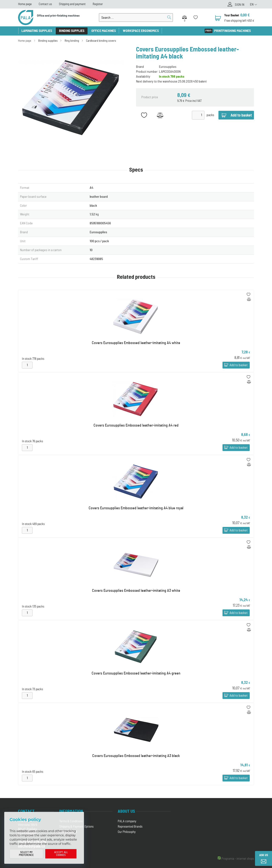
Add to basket (239, 365)
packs (210, 115)
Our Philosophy (127, 832)
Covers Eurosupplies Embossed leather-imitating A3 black (136, 756)
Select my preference (26, 854)
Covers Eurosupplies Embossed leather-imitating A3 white (136, 591)
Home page (25, 4)
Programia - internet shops (238, 859)
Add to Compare (160, 115)
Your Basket (232, 15)
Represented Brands (130, 827)
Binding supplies (72, 31)
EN (252, 4)
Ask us (264, 855)
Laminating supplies (37, 31)
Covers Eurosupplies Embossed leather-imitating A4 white (136, 343)
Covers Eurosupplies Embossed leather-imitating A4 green (136, 673)
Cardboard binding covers (101, 41)
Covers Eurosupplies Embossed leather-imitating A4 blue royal (136, 508)
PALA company (127, 821)
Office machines (104, 31)
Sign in (240, 5)
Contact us (45, 4)
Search (169, 17)
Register (98, 4)
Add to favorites (144, 115)
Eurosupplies (168, 67)
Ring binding (72, 41)
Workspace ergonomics (141, 31)
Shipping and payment (72, 4)
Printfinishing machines (232, 31)
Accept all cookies (61, 854)
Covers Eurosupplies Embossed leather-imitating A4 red (136, 425)
